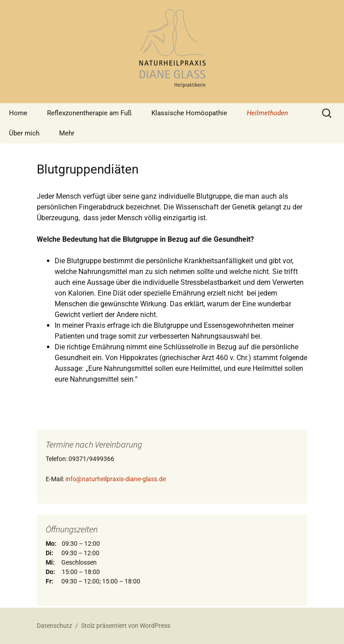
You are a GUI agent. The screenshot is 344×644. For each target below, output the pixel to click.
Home (18, 113)
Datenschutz (54, 626)
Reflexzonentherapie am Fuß (89, 113)
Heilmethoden (267, 113)
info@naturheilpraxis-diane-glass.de (116, 479)
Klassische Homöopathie (189, 113)
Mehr (67, 133)
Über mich (24, 133)
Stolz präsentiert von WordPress (126, 626)
